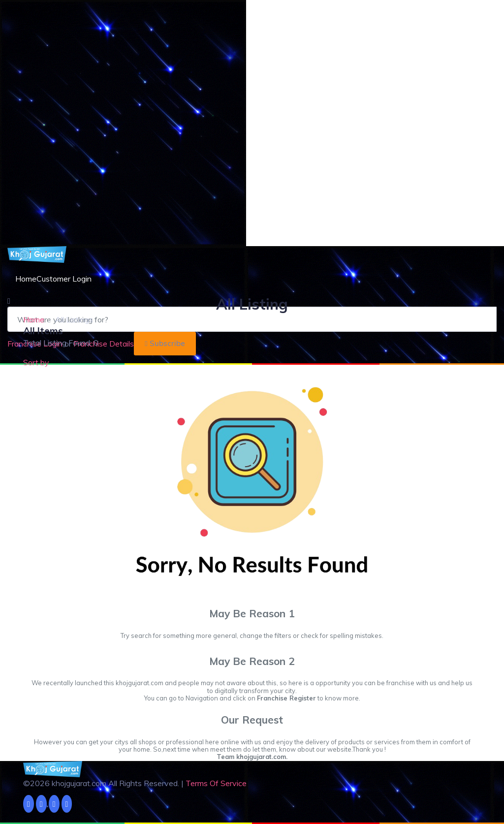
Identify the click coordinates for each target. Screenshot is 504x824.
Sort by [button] (36, 362)
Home (26, 279)
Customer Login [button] (64, 279)
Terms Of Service (216, 783)
